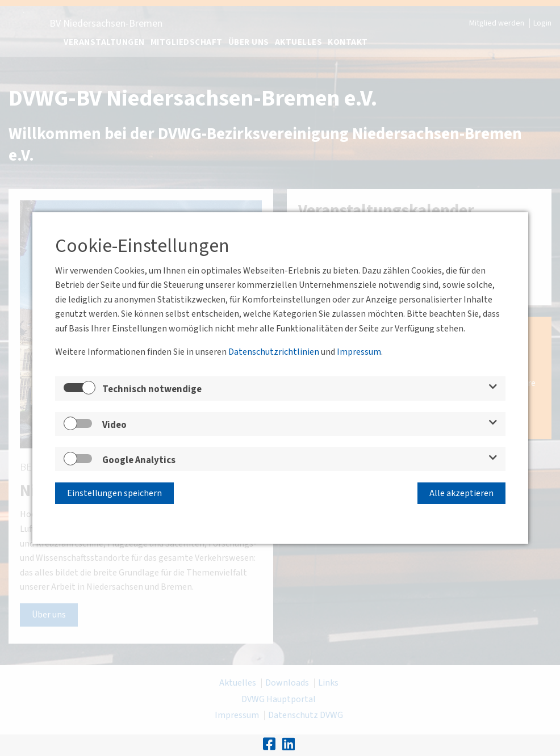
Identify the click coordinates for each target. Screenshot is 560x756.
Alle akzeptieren (461, 493)
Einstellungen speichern (114, 493)
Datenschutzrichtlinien (274, 352)
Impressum (359, 352)
